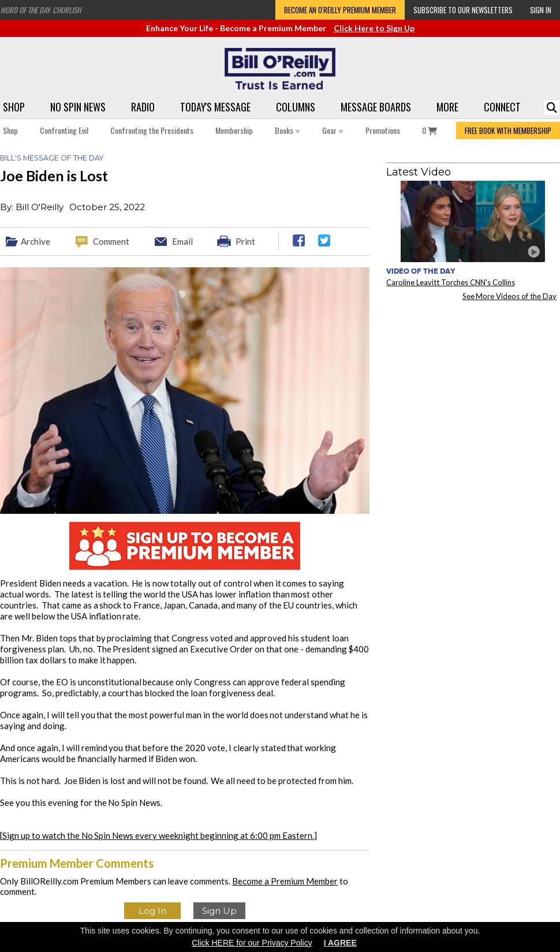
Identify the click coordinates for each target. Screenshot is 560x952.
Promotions (383, 130)
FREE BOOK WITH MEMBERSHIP (508, 130)
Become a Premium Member (285, 881)
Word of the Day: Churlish (40, 10)
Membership (234, 130)
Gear (333, 130)
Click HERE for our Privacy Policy (252, 943)
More (447, 107)
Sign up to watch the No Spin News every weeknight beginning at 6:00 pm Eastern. (158, 835)
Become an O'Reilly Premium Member (340, 10)
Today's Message (215, 107)
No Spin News (78, 107)
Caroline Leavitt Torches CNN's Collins (451, 282)
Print (245, 241)
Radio (143, 107)
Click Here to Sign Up (374, 28)
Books (288, 130)
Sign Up (219, 911)
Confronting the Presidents (152, 130)
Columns (296, 107)
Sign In (541, 10)
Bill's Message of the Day (52, 158)
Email (182, 241)
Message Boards (376, 107)
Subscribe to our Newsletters (463, 10)
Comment (111, 241)
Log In (152, 911)
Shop (14, 107)
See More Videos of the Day (510, 296)
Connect (502, 107)
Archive (36, 241)
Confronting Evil (64, 130)
